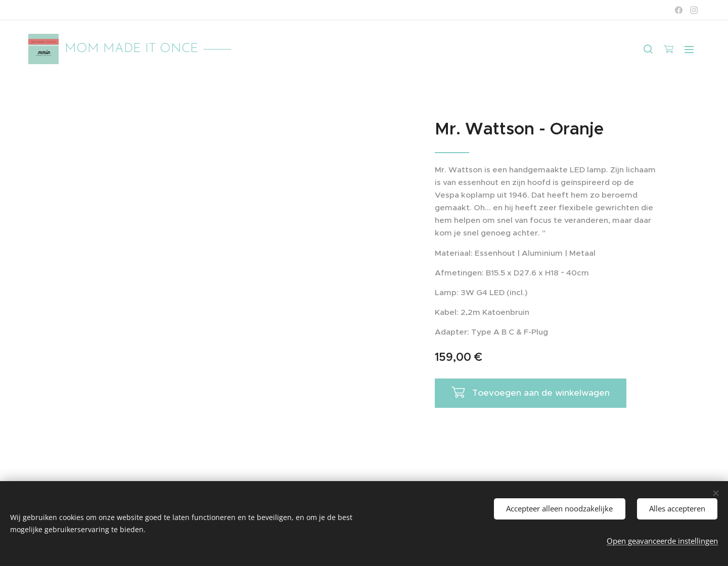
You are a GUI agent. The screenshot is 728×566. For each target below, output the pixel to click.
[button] (648, 49)
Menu (689, 50)
